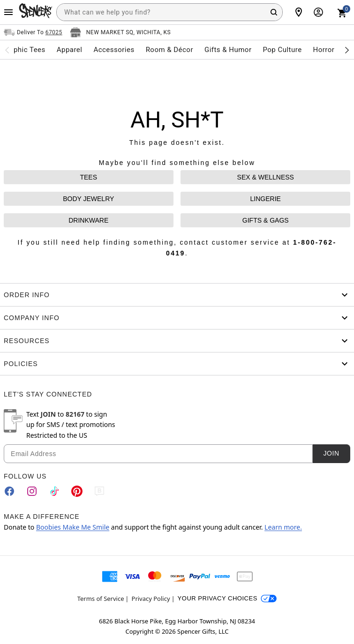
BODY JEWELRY (88, 199)
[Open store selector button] (120, 32)
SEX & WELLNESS (266, 177)
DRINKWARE (88, 220)
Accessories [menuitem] (114, 50)
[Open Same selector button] (33, 32)
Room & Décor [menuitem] (169, 50)
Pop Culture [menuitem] (282, 50)
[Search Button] (274, 12)
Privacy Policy (151, 599)
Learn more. (283, 527)
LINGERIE (266, 199)
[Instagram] (32, 491)
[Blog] (99, 491)
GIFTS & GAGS (266, 220)
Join (331, 453)
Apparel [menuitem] (70, 50)
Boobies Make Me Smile (73, 527)
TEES (88, 177)
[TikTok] (54, 491)
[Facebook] (9, 491)
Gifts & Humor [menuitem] (228, 50)
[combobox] (169, 12)
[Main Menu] (8, 12)
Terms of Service (101, 599)
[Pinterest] (77, 491)
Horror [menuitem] (324, 50)
